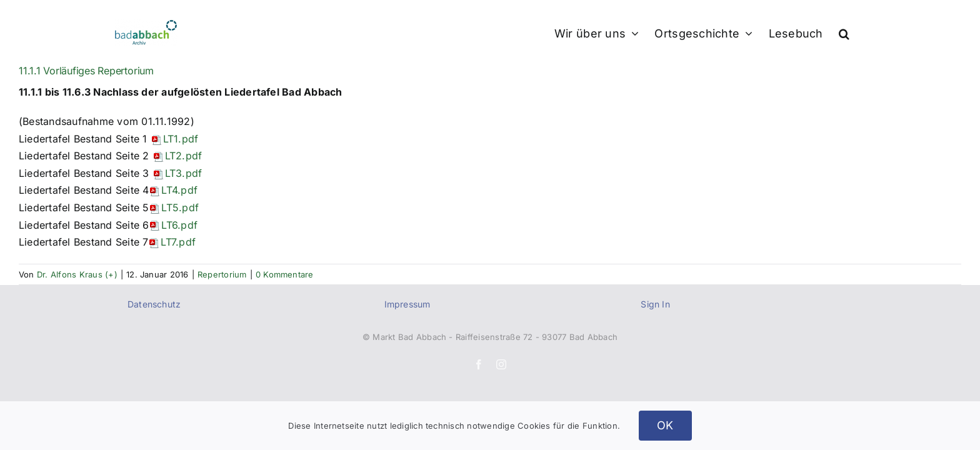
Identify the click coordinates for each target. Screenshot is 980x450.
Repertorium (222, 274)
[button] (860, 32)
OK (665, 425)
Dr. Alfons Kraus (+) (77, 274)
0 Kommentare (285, 274)
